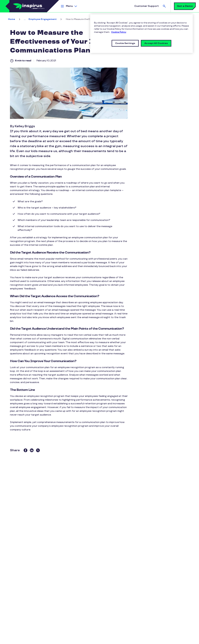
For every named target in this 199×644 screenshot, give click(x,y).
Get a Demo (185, 6)
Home (12, 19)
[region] (141, 34)
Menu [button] (69, 6)
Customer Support (147, 6)
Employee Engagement (43, 19)
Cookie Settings (125, 43)
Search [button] (164, 6)
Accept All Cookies (156, 43)
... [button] (25, 19)
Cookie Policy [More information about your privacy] (119, 32)
